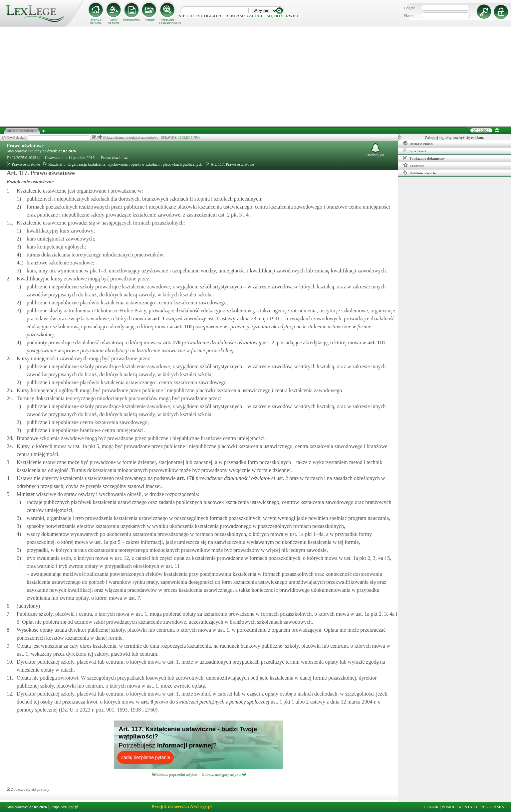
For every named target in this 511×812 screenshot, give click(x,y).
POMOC (449, 807)
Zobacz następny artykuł (224, 774)
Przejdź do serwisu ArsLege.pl (182, 807)
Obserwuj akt (376, 150)
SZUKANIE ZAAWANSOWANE (168, 22)
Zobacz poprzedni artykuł (175, 774)
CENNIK (150, 20)
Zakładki (413, 165)
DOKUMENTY (132, 20)
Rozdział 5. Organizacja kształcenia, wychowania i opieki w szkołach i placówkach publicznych (123, 164)
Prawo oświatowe (25, 146)
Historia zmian (418, 143)
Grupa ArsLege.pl (64, 807)
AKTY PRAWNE (114, 22)
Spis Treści (415, 151)
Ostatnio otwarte (419, 173)
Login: (409, 8)
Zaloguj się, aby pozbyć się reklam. (455, 138)
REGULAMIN (492, 807)
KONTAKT (468, 807)
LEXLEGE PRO (189, 138)
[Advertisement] (256, 77)
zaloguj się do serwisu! (273, 16)
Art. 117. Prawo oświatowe (230, 164)
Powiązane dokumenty (424, 158)
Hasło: (409, 16)
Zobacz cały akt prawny (28, 789)
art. (158, 319)
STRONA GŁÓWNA (96, 22)
